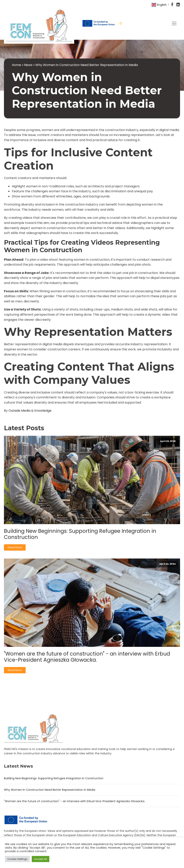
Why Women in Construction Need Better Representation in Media (50, 790)
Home (16, 65)
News (28, 65)
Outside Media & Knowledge (30, 411)
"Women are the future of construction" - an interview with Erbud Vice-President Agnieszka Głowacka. (87, 657)
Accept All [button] (41, 859)
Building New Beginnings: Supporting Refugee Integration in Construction (80, 534)
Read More (15, 547)
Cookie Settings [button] (17, 859)
